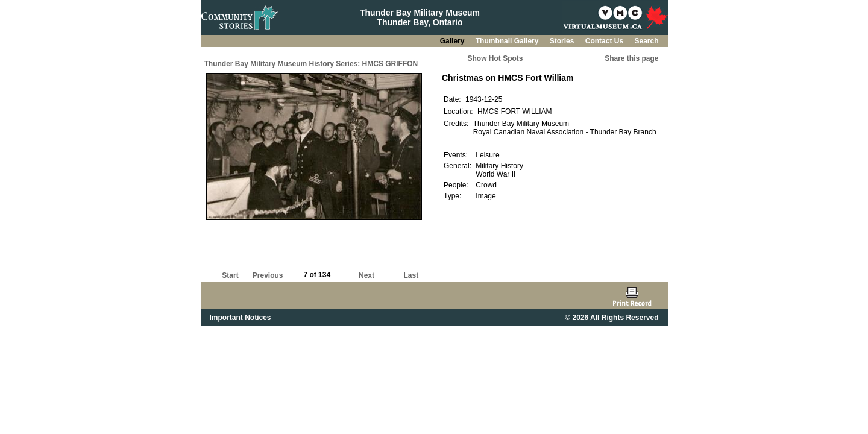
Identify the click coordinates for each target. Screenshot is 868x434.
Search (646, 41)
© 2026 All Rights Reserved (612, 318)
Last (411, 275)
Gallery (453, 41)
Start (230, 275)
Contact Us (605, 41)
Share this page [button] (631, 58)
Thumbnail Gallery (508, 41)
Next (366, 275)
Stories (563, 41)
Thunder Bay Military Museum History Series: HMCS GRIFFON (311, 64)
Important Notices (241, 318)
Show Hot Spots (495, 58)
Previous (268, 275)
